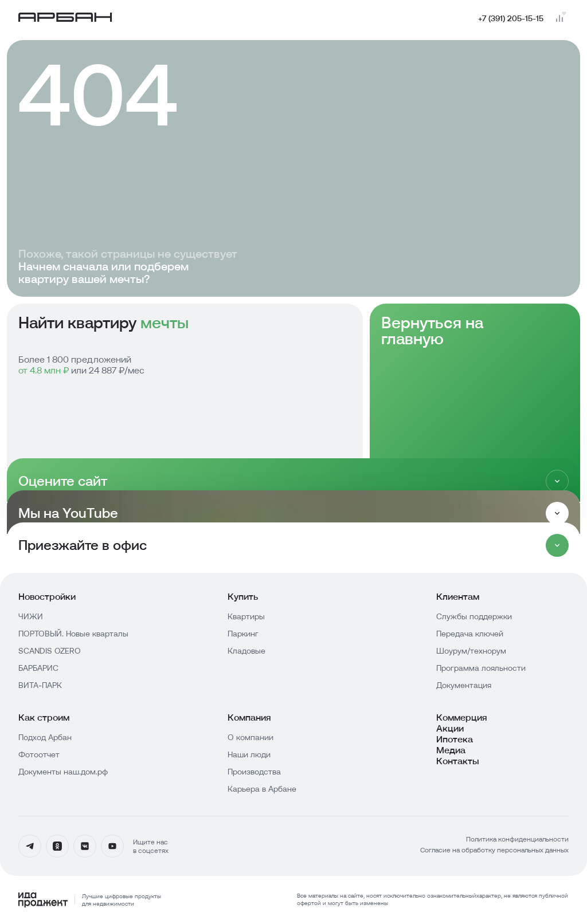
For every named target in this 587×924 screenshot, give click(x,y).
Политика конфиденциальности (517, 839)
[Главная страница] (65, 19)
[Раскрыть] (557, 513)
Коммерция (462, 717)
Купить (243, 597)
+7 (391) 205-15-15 (511, 18)
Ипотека (455, 739)
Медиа (451, 750)
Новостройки (47, 597)
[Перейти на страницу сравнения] (559, 18)
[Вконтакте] (85, 846)
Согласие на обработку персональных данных (494, 850)
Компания (249, 717)
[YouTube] (112, 846)
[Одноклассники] (57, 846)
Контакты (458, 761)
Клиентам (458, 597)
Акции (450, 728)
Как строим (44, 717)
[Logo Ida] (90, 900)
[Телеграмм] (30, 846)
